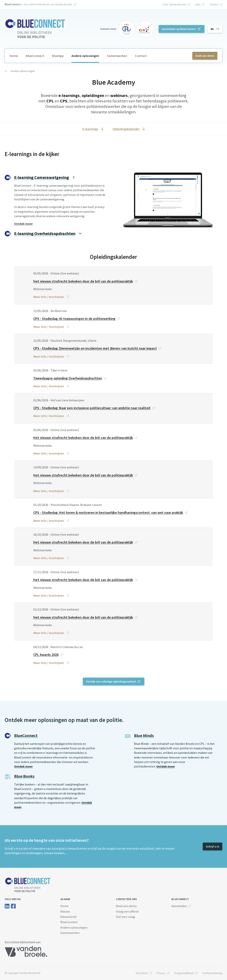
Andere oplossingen (85, 56)
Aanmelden (179, 906)
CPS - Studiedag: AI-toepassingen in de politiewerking (74, 319)
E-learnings (90, 129)
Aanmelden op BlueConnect (179, 29)
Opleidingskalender (126, 129)
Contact (214, 4)
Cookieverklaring (212, 973)
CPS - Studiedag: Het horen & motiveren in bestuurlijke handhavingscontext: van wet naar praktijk (108, 512)
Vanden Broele (64, 4)
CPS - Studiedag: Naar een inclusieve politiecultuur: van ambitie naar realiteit (92, 408)
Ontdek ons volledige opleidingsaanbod (111, 681)
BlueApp (58, 56)
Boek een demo (205, 56)
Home (14, 56)
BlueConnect (35, 56)
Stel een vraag (126, 917)
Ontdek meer (23, 766)
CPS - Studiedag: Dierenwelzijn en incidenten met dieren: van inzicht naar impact (95, 348)
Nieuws (65, 911)
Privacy (161, 973)
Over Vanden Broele (174, 4)
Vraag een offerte (127, 911)
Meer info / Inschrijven (49, 297)
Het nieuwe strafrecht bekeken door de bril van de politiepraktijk (83, 281)
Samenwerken (117, 56)
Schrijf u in (213, 846)
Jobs (198, 4)
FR (218, 29)
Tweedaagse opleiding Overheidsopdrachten (68, 378)
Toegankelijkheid (184, 973)
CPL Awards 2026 (46, 655)
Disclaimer (142, 973)
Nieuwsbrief (69, 917)
